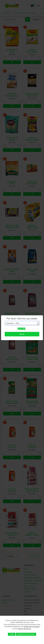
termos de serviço (25, 629)
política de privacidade (32, 627)
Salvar (22, 334)
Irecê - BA (22, 329)
